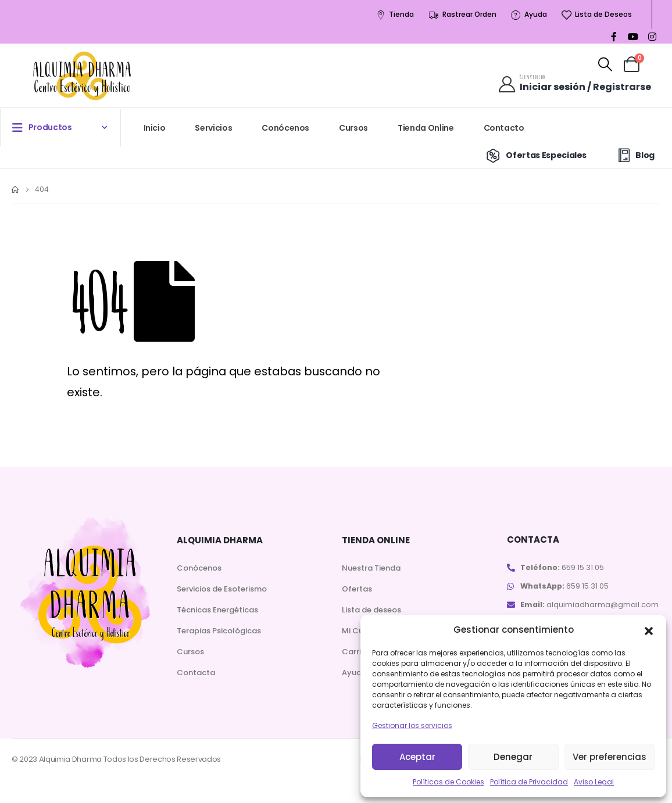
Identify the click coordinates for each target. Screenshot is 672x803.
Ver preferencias (610, 757)
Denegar (513, 757)
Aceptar (417, 757)
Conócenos (285, 128)
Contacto (504, 128)
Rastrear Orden (462, 15)
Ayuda (529, 15)
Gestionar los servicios (412, 725)
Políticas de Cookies (448, 782)
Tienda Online (426, 128)
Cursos (353, 128)
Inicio (155, 128)
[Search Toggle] (605, 64)
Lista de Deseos (596, 15)
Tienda (394, 15)
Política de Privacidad (529, 782)
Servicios (213, 128)
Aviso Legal (594, 782)
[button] (649, 630)
